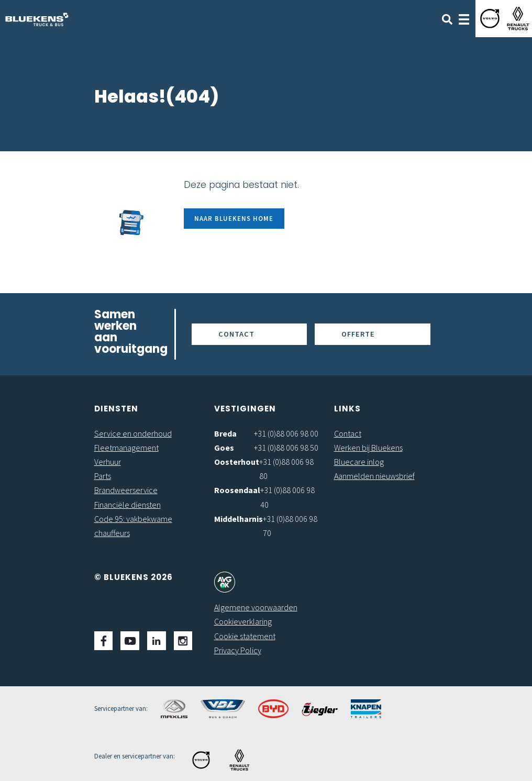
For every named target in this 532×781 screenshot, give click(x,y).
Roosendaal (237, 490)
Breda (225, 433)
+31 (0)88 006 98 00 (286, 433)
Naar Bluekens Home (234, 218)
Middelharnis (239, 519)
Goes (224, 448)
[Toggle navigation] (464, 18)
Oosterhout (237, 462)
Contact (236, 334)
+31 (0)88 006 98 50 (286, 448)
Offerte (358, 334)
